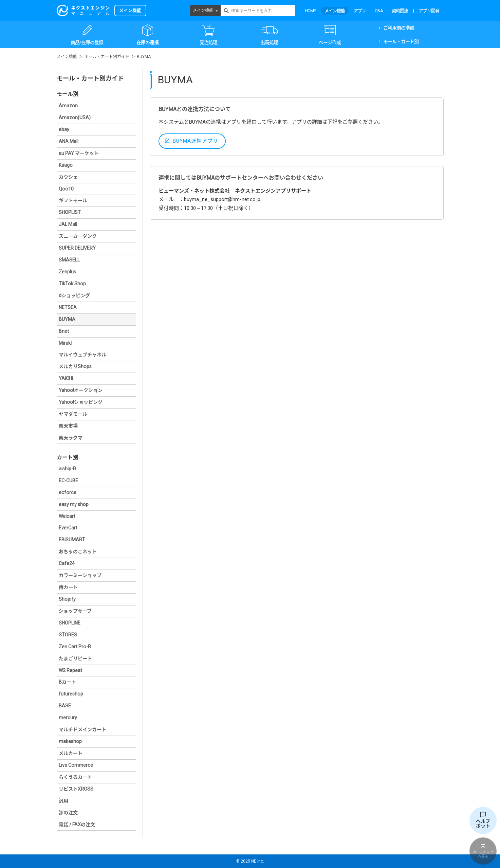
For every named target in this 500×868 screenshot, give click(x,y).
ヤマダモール (73, 414)
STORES (68, 635)
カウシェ (68, 177)
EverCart (68, 528)
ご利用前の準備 (399, 28)
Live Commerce (76, 765)
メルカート (71, 753)
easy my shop (74, 504)
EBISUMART (72, 540)
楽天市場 (68, 426)
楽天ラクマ (71, 438)
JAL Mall (68, 224)
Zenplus (67, 272)
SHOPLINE (70, 623)
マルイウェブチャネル (82, 355)
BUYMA (67, 319)
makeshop (70, 741)
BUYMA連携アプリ (196, 141)
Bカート (67, 682)
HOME (310, 11)
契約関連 (400, 11)
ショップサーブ (75, 611)
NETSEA (68, 307)
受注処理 (208, 42)
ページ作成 (330, 42)
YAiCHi (66, 378)
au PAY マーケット (79, 153)
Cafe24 (67, 563)
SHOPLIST (70, 212)
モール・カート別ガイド (107, 57)
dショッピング (74, 295)
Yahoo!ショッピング (81, 402)
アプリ (360, 11)
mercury (68, 718)
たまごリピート (75, 658)
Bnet (64, 331)
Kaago (66, 165)
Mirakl (65, 343)
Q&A (379, 11)
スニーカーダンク (78, 236)
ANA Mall (69, 141)
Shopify (67, 599)
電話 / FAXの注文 (77, 825)
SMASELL (69, 260)
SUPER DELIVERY (77, 248)
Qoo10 (66, 189)
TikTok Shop (72, 284)
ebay (64, 129)
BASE (65, 706)
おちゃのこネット (78, 551)
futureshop (71, 694)
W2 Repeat (70, 670)
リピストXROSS (76, 789)
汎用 (63, 801)
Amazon (68, 106)
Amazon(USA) (75, 117)
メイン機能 (203, 11)
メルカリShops (75, 366)
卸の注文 (68, 813)
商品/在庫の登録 (87, 42)
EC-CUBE (68, 481)
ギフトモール (73, 200)
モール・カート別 (401, 41)
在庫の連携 (147, 42)
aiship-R (67, 469)
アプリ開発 (429, 11)
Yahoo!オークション (81, 390)
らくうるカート (75, 777)
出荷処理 (269, 42)
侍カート (68, 587)
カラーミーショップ (80, 575)
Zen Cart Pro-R (75, 647)
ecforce (68, 492)
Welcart (67, 516)
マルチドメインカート (82, 729)
